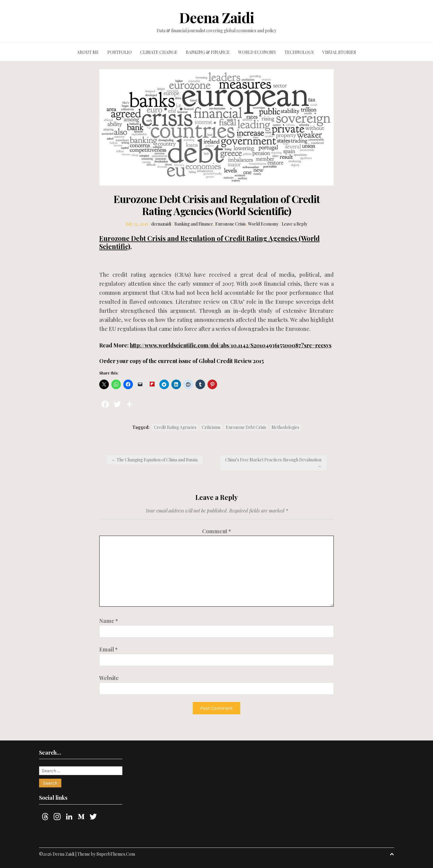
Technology (299, 52)
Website (109, 678)
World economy (257, 52)
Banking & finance (208, 52)
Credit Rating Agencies (175, 427)
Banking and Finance (194, 224)
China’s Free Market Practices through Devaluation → (273, 463)
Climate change (159, 52)
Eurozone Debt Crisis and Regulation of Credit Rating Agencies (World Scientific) (209, 242)
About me (88, 52)
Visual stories (339, 52)
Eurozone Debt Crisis (246, 427)
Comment (216, 531)
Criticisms (211, 427)
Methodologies (285, 427)
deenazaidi (161, 224)
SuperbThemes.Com (116, 854)
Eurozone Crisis (230, 224)
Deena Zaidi (217, 17)
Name (109, 621)
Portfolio (120, 52)
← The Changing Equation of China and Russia (155, 460)
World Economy (263, 224)
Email (108, 649)
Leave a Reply (295, 224)
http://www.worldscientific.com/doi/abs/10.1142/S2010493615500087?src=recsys (231, 345)
